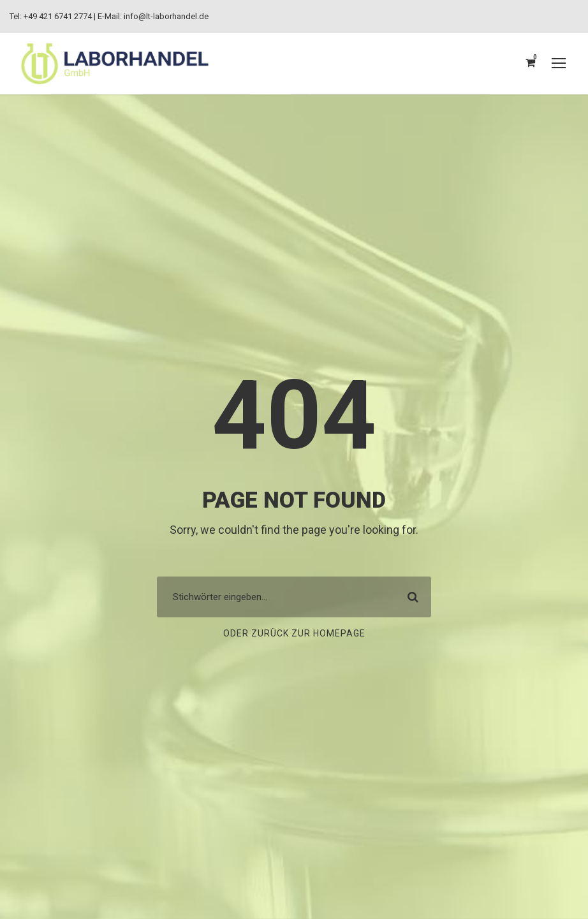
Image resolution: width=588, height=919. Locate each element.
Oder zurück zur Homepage (294, 634)
